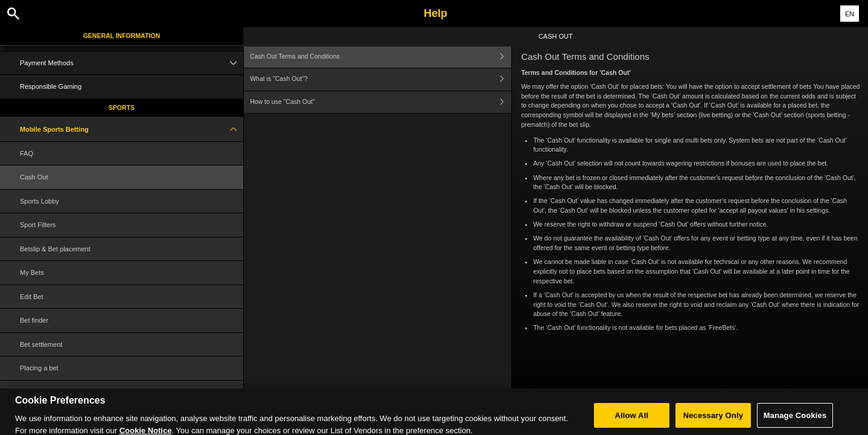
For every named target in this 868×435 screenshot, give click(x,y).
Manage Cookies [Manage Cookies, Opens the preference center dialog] (795, 421)
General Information (122, 36)
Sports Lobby (40, 201)
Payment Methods (132, 63)
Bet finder (34, 320)
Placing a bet (39, 368)
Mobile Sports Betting (132, 130)
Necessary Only (713, 421)
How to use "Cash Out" (381, 102)
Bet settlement (41, 344)
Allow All (632, 421)
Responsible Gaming (51, 86)
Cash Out (34, 177)
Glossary (33, 392)
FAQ (27, 153)
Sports (122, 108)
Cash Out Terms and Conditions (381, 56)
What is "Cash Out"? (381, 79)
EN (850, 14)
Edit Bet (32, 297)
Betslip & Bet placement (55, 249)
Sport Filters (38, 225)
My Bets (32, 272)
